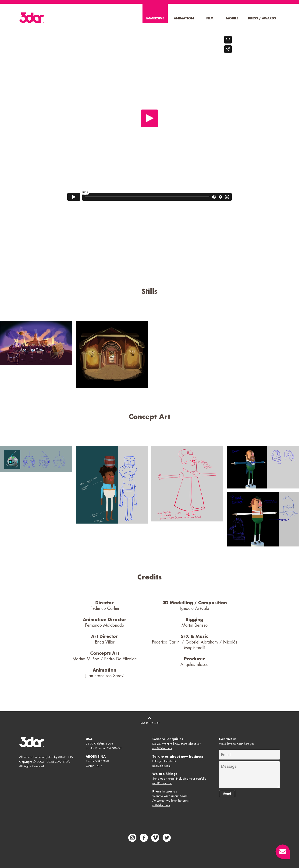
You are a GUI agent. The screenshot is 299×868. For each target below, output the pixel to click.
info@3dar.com (162, 748)
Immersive (155, 18)
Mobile (232, 18)
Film (210, 18)
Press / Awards (262, 18)
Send (227, 794)
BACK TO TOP (150, 720)
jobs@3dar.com (162, 783)
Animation (184, 18)
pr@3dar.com (161, 805)
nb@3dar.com (161, 766)
